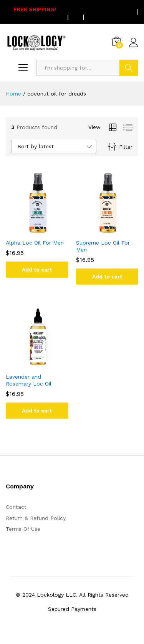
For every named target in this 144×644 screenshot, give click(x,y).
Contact (16, 507)
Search (129, 68)
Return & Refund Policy (36, 518)
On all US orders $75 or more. (66, 12)
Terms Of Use (23, 529)
